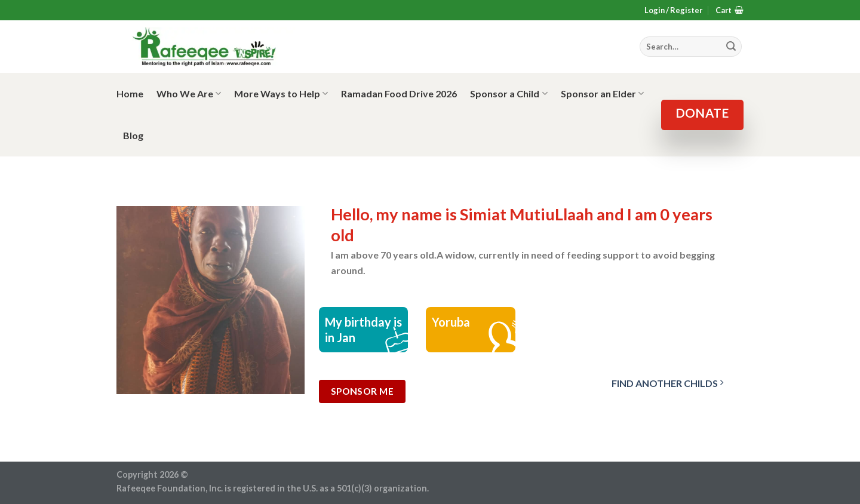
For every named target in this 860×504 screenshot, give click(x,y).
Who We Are (189, 94)
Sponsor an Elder (602, 94)
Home (130, 93)
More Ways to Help (281, 94)
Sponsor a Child (509, 94)
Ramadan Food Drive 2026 (399, 93)
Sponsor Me (363, 391)
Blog (133, 135)
